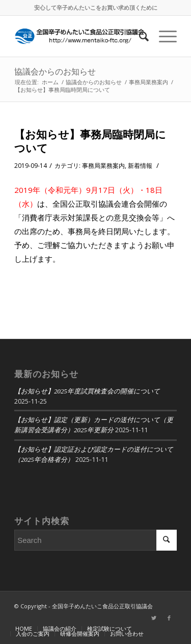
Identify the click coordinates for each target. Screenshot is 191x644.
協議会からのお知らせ (55, 71)
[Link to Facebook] (169, 618)
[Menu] (163, 36)
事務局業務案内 (103, 166)
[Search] (139, 36)
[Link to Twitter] (154, 618)
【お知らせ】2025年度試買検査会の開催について (87, 391)
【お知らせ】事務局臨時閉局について (90, 141)
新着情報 (140, 166)
